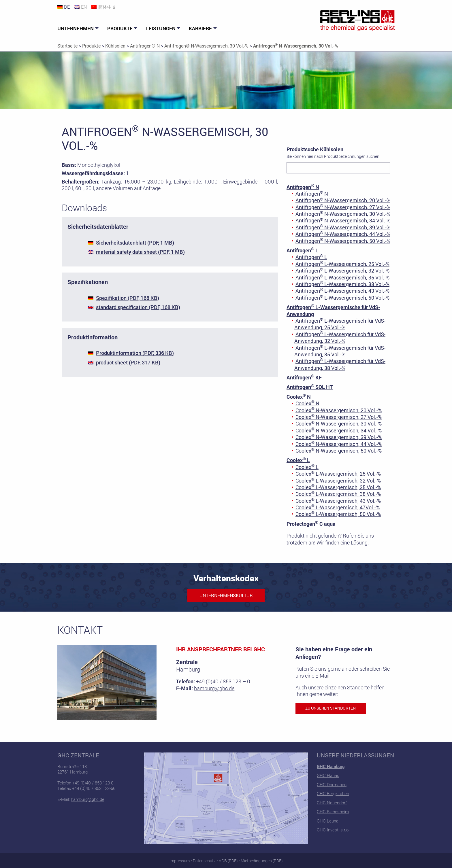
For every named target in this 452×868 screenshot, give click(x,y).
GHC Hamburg (331, 766)
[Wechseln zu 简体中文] (106, 7)
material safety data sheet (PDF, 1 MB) (140, 252)
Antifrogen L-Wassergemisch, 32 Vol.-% (342, 271)
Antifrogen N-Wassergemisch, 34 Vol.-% (343, 220)
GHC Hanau (328, 775)
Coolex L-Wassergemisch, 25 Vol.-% (338, 474)
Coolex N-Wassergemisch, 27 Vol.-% (339, 417)
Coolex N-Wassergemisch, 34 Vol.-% (339, 430)
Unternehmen (76, 28)
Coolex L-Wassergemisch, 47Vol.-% (338, 507)
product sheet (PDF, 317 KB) (128, 362)
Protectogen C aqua (311, 524)
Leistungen (161, 28)
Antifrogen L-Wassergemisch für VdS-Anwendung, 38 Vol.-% (340, 364)
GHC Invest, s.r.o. (333, 830)
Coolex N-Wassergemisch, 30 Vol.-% (339, 423)
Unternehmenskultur (226, 595)
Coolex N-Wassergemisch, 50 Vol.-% (339, 451)
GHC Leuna (328, 821)
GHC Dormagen (332, 784)
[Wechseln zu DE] (66, 7)
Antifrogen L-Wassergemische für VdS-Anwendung (333, 310)
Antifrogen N (303, 187)
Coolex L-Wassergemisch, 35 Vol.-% (338, 487)
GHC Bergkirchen (333, 793)
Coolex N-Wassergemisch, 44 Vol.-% (339, 444)
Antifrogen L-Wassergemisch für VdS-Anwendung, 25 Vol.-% (340, 324)
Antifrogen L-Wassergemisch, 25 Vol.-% (342, 264)
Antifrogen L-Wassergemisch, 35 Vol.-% (342, 277)
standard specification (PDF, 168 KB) (138, 307)
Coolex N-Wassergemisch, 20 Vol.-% (339, 410)
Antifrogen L (302, 250)
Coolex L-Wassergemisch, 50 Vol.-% (338, 514)
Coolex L (298, 460)
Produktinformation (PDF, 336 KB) (135, 353)
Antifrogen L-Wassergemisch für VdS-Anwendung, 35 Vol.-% (340, 351)
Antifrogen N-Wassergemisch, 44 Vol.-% (343, 234)
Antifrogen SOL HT (310, 387)
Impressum (180, 861)
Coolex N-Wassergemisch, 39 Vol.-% (339, 437)
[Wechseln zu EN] (83, 7)
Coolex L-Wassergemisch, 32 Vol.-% (338, 481)
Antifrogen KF (304, 377)
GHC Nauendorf (332, 803)
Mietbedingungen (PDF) (262, 861)
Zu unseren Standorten (330, 708)
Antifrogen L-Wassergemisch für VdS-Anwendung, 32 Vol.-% (340, 337)
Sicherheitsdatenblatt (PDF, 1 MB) (135, 243)
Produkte (120, 28)
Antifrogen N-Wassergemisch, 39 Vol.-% (343, 227)
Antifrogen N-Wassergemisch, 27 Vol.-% (343, 207)
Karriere (200, 28)
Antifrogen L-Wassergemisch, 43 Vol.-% (342, 291)
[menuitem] (79, 29)
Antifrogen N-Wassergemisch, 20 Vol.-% (343, 200)
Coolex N (299, 397)
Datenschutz (204, 861)
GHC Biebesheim (333, 812)
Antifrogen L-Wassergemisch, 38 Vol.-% (342, 284)
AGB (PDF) (228, 861)
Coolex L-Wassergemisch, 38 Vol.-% (338, 494)
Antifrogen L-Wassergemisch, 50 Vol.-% (342, 298)
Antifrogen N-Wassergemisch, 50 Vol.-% (343, 241)
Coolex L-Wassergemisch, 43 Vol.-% (338, 501)
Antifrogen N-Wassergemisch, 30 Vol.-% (343, 214)
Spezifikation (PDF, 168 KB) (128, 298)
